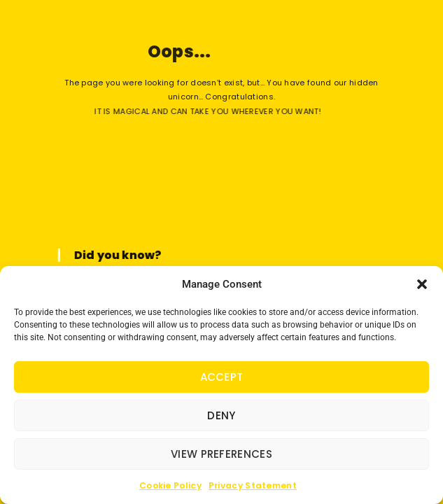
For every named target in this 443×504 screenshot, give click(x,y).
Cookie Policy (170, 485)
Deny (221, 415)
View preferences (221, 454)
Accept (222, 377)
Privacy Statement (253, 485)
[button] (422, 284)
